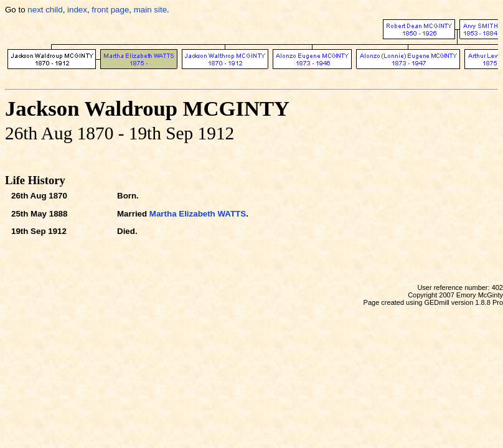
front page (110, 10)
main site (150, 10)
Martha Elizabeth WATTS (198, 214)
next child (45, 10)
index (77, 10)
